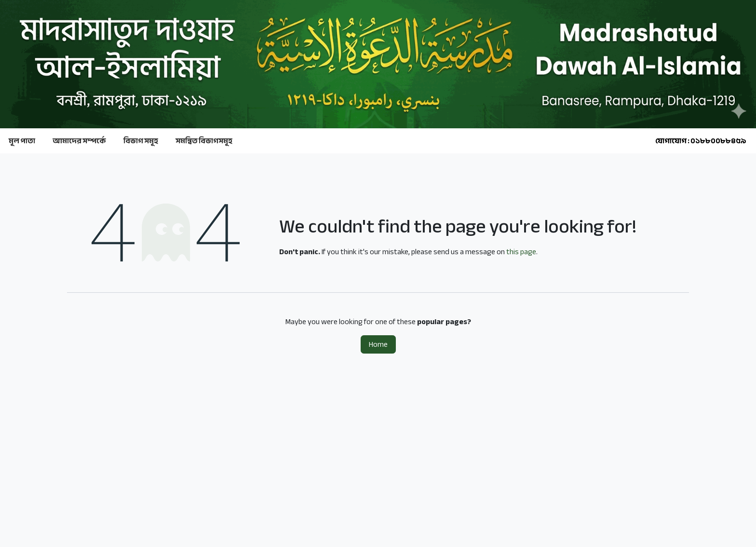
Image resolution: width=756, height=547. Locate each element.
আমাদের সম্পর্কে (79, 141)
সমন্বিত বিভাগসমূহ (204, 141)
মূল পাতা (22, 141)
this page (521, 252)
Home (378, 344)
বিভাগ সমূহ (141, 141)
